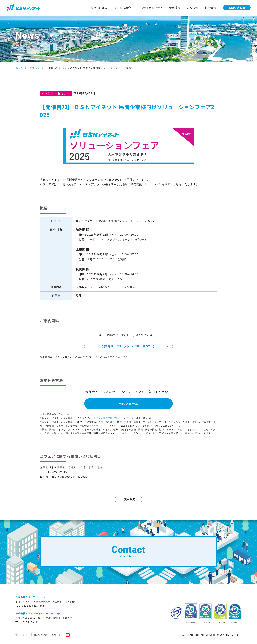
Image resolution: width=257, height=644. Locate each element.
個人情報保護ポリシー (110, 418)
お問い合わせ (228, 8)
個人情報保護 (41, 635)
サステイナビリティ (141, 8)
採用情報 (201, 8)
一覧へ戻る (128, 499)
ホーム (19, 68)
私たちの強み (89, 8)
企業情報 (165, 8)
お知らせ (183, 8)
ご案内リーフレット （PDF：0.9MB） (129, 346)
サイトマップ (22, 635)
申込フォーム (129, 404)
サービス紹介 (113, 8)
